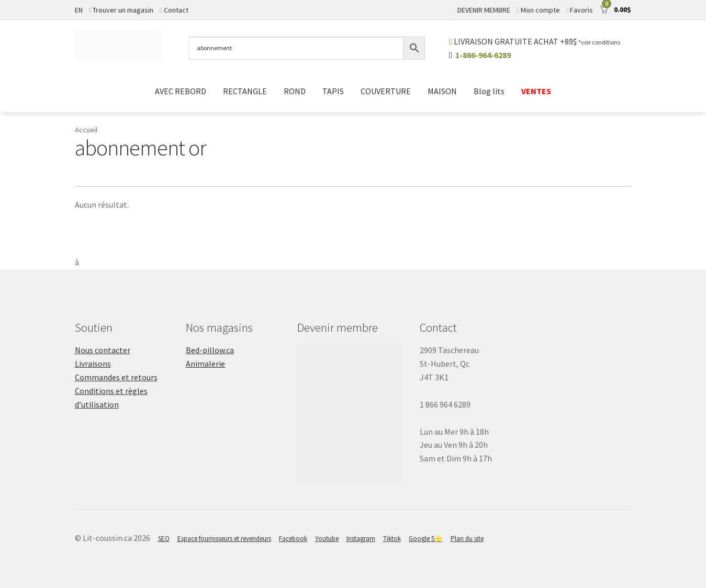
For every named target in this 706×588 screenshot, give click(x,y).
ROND (295, 91)
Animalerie (205, 364)
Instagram (361, 539)
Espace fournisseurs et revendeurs (224, 539)
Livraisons (93, 364)
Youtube (327, 539)
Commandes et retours (116, 377)
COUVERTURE (386, 91)
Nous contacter (103, 350)
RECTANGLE (245, 91)
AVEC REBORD (181, 91)
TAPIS (333, 91)
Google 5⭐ (426, 539)
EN (79, 10)
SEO (164, 539)
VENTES (536, 91)
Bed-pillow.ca (210, 350)
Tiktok (392, 539)
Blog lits (489, 91)
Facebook (293, 539)
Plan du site (467, 539)
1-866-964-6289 (483, 55)
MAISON (442, 91)
